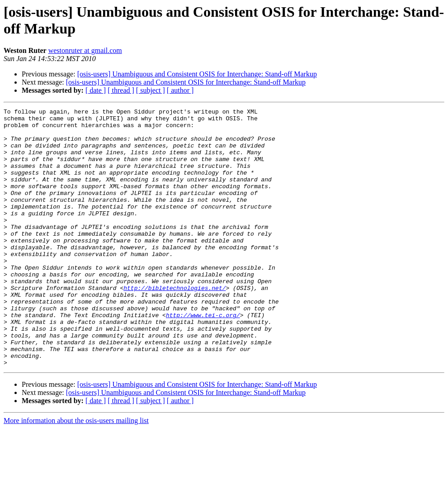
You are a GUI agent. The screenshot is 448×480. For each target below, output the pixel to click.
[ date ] (96, 90)
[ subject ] (151, 90)
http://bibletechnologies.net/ (174, 324)
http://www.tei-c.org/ (203, 357)
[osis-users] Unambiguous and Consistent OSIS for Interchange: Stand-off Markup (197, 74)
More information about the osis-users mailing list (76, 472)
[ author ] (180, 90)
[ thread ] (121, 90)
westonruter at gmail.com (85, 50)
